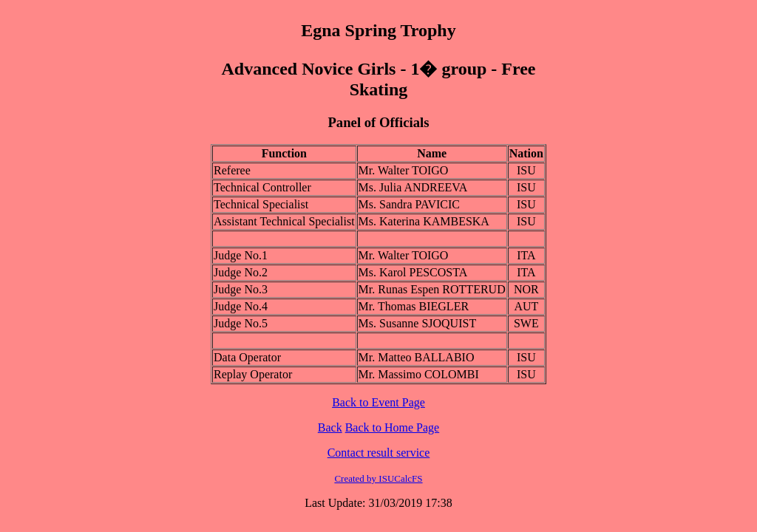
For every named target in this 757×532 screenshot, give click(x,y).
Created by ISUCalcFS (378, 478)
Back (330, 427)
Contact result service (379, 453)
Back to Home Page (393, 427)
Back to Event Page (378, 402)
